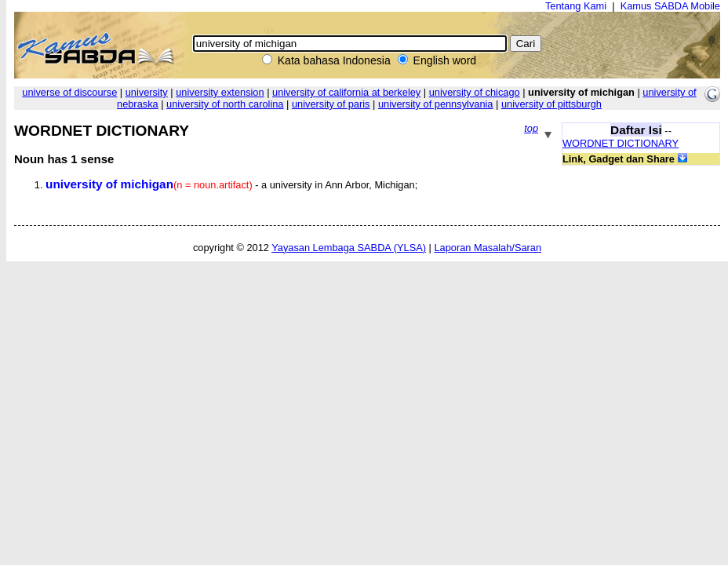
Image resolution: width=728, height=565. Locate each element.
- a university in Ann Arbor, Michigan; (231, 185)
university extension (220, 92)
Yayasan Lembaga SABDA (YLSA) (349, 248)
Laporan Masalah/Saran (488, 248)
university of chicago (475, 92)
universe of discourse (69, 92)
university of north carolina (225, 104)
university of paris (331, 104)
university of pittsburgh (551, 104)
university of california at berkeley (346, 92)
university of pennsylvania (436, 104)
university (147, 92)
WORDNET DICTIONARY (621, 143)
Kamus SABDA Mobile (670, 6)
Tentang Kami (576, 6)
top (531, 128)
